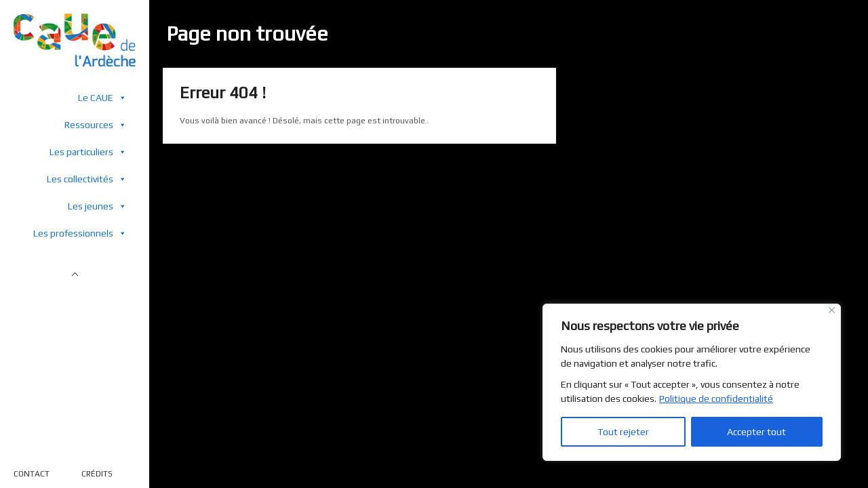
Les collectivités (87, 179)
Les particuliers (88, 151)
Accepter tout (756, 432)
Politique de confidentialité (716, 399)
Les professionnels (80, 233)
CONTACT (32, 474)
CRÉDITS (97, 474)
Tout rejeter (623, 432)
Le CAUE (102, 97)
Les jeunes (97, 206)
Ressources (96, 124)
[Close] (832, 310)
